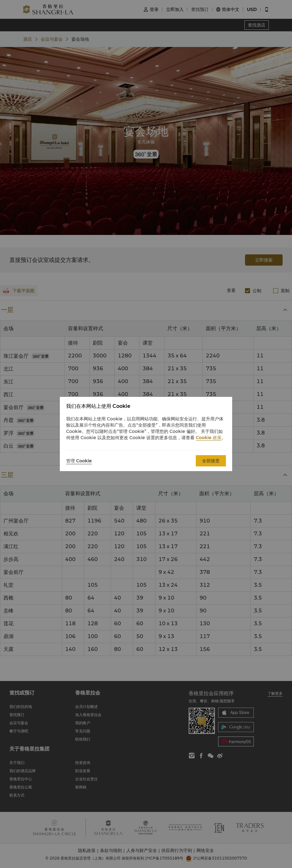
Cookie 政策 (209, 438)
